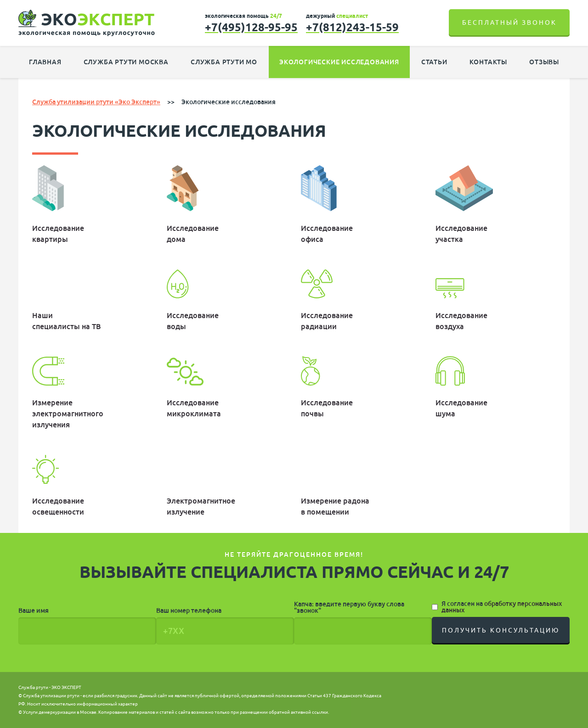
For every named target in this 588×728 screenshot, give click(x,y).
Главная (45, 62)
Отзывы (544, 62)
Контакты (488, 62)
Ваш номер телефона (189, 610)
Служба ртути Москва (126, 62)
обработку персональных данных (502, 607)
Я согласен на (502, 607)
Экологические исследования (339, 62)
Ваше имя (34, 610)
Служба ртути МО (224, 62)
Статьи (434, 62)
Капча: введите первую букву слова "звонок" (349, 607)
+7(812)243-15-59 (352, 27)
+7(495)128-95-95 (251, 27)
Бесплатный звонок (509, 23)
